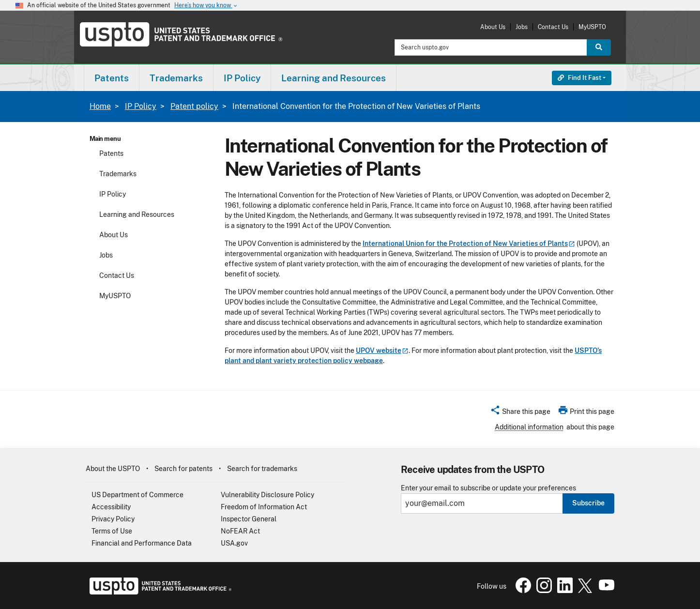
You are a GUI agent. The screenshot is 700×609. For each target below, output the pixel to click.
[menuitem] (112, 78)
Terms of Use (112, 531)
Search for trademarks (262, 469)
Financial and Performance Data (142, 543)
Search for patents (183, 469)
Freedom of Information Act (264, 507)
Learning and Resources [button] (334, 78)
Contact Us (553, 27)
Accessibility (111, 507)
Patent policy (194, 106)
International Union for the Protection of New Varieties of (469, 244)
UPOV (382, 350)
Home (100, 106)
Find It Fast (579, 78)
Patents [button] (112, 78)
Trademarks (118, 174)
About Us (493, 27)
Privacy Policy (113, 519)
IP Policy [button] (242, 78)
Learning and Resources (137, 214)
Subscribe (588, 503)
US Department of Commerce (137, 495)
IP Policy (141, 106)
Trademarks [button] (176, 78)
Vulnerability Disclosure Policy (267, 495)
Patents (111, 153)
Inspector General (249, 519)
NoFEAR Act (240, 531)
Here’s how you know (206, 6)
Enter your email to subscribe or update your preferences (488, 488)
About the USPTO (113, 469)
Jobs (522, 27)
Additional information (529, 427)
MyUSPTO (592, 27)
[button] (520, 413)
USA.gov (234, 543)
